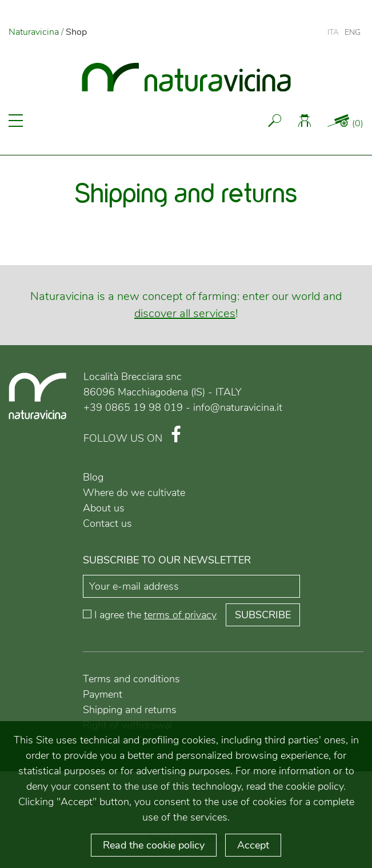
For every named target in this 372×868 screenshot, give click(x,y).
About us (104, 508)
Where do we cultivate (134, 493)
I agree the (155, 615)
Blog (93, 477)
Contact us (107, 523)
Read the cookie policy (154, 845)
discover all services (185, 313)
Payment (103, 694)
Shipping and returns (130, 710)
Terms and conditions (131, 679)
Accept (253, 845)
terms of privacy (180, 615)
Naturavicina (34, 32)
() (358, 123)
